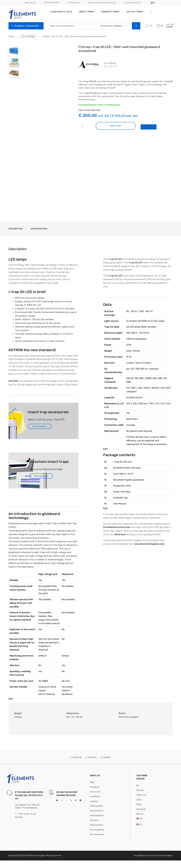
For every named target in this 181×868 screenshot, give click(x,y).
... (150, 11)
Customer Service (133, 3)
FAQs (139, 804)
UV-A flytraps (28, 36)
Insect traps (87, 12)
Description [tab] (15, 229)
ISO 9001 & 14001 (52, 3)
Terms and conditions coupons (95, 796)
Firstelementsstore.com (117, 527)
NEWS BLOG (30, 3)
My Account (140, 788)
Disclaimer (95, 787)
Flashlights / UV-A (61, 12)
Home (11, 36)
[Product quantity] (83, 126)
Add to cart (116, 126)
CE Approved (74, 3)
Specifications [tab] (39, 229)
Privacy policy (96, 806)
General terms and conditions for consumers (97, 830)
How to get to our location (25, 815)
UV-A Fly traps (135, 12)
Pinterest (91, 757)
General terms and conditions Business (97, 815)
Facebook (76, 757)
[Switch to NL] (139, 825)
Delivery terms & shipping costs (102, 3)
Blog (92, 782)
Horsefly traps (110, 12)
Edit (11, 699)
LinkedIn (106, 757)
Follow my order (141, 797)
